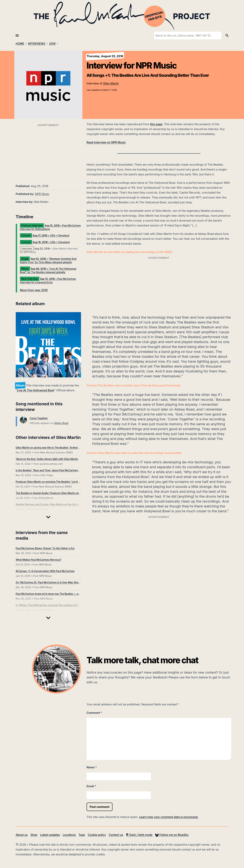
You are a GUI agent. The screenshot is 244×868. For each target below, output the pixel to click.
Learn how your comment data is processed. (169, 817)
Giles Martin (111, 83)
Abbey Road (61, 423)
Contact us (116, 835)
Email (91, 786)
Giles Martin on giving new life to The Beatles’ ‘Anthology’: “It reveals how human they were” (70, 448)
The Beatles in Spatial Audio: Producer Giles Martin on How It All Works (57, 493)
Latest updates (50, 835)
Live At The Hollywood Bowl (36, 390)
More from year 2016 (34, 290)
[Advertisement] (48, 152)
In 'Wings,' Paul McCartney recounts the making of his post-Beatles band (58, 605)
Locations (69, 835)
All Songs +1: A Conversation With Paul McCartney (45, 571)
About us (22, 835)
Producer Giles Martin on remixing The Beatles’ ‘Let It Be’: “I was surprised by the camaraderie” (71, 482)
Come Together (39, 418)
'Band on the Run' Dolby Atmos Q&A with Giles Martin (47, 459)
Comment (94, 713)
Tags (82, 835)
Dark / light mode (139, 835)
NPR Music (42, 194)
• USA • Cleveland (51, 235)
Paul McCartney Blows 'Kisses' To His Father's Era (45, 548)
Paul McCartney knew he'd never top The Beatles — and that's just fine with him (62, 594)
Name (92, 767)
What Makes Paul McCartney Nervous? (39, 560)
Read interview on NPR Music (106, 142)
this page (156, 124)
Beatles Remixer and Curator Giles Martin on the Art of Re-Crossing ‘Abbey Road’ (63, 504)
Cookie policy (97, 835)
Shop (34, 835)
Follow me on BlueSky (172, 835)
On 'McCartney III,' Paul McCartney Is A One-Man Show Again (52, 582)
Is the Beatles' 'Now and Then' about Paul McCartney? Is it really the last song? (62, 470)
